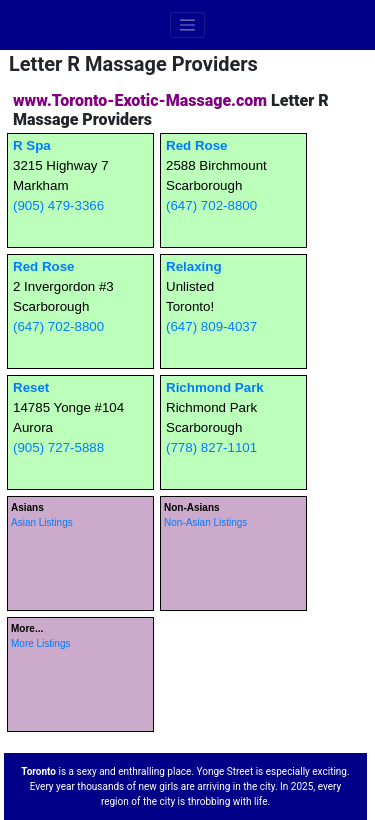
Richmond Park (215, 387)
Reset (31, 387)
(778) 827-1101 (211, 447)
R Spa (32, 145)
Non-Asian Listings (205, 522)
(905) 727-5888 (58, 447)
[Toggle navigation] (188, 25)
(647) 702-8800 (211, 205)
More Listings (40, 643)
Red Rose (196, 145)
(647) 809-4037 (211, 326)
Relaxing (194, 266)
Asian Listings (42, 522)
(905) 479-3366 (58, 205)
